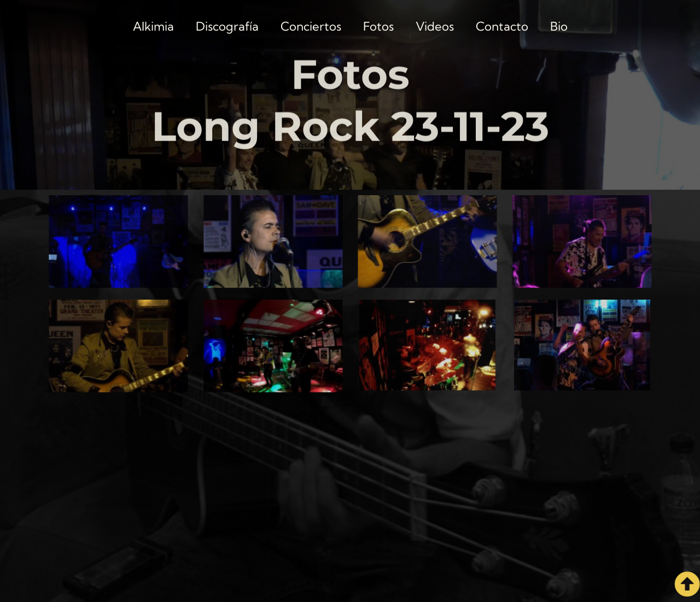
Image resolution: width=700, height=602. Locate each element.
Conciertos (311, 26)
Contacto (502, 26)
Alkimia (153, 26)
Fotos (378, 26)
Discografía (227, 26)
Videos (435, 26)
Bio (559, 26)
